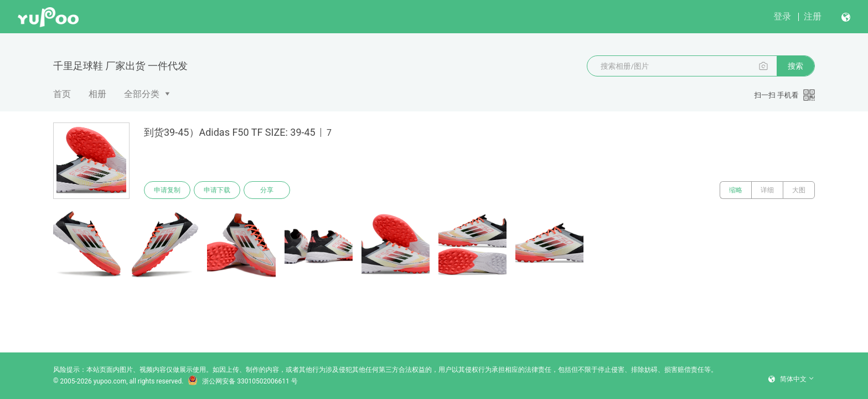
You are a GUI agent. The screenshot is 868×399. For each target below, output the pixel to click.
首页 (62, 94)
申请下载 (217, 190)
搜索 (795, 66)
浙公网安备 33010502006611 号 (242, 381)
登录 (782, 16)
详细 (767, 190)
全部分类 (142, 94)
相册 (97, 94)
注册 (813, 16)
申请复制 (167, 190)
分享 (267, 190)
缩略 (736, 190)
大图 (799, 190)
